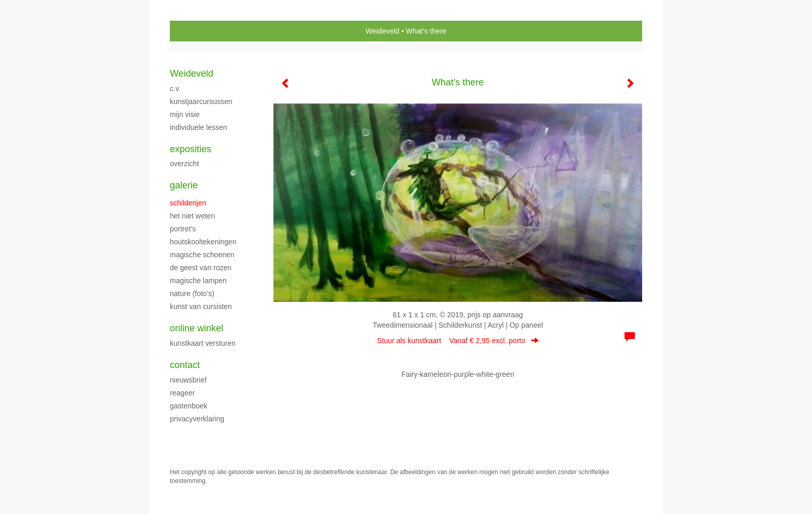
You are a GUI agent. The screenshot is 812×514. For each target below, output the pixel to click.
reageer (182, 393)
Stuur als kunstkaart (458, 341)
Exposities (191, 149)
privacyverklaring (197, 419)
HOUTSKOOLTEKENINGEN (203, 242)
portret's (183, 229)
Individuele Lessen (199, 127)
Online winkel (197, 328)
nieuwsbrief (188, 380)
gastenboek (189, 406)
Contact (185, 365)
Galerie (184, 185)
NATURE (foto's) (192, 293)
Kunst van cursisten (201, 306)
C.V (175, 89)
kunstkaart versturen (203, 343)
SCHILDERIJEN (188, 203)
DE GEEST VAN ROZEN (201, 268)
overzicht (184, 164)
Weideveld (382, 31)
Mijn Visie (185, 114)
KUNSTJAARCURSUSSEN (201, 101)
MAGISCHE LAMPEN (198, 281)
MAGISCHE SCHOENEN (202, 255)
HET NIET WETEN (192, 216)
